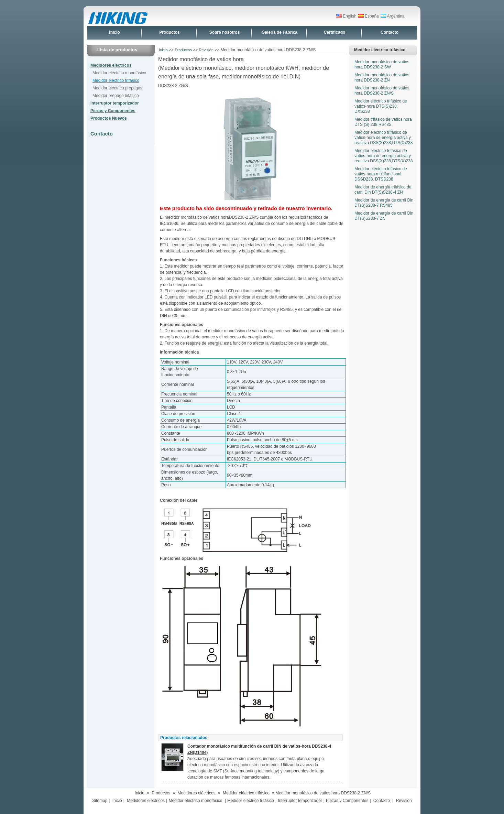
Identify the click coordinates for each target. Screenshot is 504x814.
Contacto (390, 32)
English (346, 16)
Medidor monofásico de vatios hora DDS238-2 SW (382, 64)
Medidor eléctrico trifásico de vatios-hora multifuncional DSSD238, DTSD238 (381, 174)
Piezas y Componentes (113, 111)
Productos (169, 32)
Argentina (393, 16)
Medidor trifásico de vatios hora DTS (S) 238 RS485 (383, 122)
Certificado (335, 32)
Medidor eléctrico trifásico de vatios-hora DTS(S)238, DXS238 (381, 106)
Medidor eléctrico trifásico (116, 80)
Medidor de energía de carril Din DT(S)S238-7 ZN (384, 216)
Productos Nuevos (109, 118)
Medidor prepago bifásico (116, 96)
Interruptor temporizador (115, 103)
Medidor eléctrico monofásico (119, 73)
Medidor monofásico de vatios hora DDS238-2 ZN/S (382, 91)
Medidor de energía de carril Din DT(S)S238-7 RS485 (384, 203)
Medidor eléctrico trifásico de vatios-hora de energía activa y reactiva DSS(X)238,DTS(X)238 (384, 138)
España (369, 16)
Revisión (206, 50)
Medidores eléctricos (111, 65)
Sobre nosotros (225, 32)
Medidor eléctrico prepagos (117, 88)
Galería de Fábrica (280, 32)
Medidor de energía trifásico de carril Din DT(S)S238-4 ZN (383, 190)
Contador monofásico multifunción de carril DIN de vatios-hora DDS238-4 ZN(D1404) (259, 749)
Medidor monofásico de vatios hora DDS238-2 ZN (382, 78)
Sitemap (100, 801)
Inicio (114, 32)
